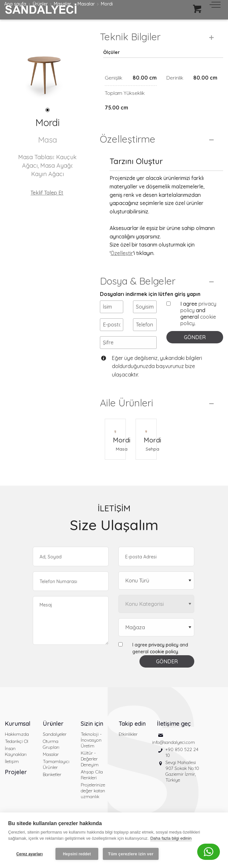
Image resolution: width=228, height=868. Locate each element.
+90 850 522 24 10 (182, 752)
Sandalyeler (55, 734)
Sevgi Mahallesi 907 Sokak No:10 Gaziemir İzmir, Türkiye (182, 771)
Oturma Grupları (51, 744)
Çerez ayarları (30, 854)
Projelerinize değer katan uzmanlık (93, 791)
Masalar (51, 754)
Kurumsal (18, 724)
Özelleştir (122, 253)
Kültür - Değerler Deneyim (90, 759)
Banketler (52, 774)
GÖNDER (195, 337)
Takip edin (132, 724)
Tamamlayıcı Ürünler (56, 764)
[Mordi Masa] (115, 427)
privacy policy (163, 645)
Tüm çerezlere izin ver (131, 854)
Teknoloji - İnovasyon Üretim (91, 740)
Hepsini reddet (77, 854)
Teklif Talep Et (47, 193)
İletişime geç (174, 724)
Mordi (122, 440)
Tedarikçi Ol (17, 741)
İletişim (12, 761)
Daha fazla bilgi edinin (171, 838)
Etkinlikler (128, 734)
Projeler (16, 772)
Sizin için (92, 724)
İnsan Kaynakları (16, 751)
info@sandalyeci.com (174, 742)
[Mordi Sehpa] (146, 427)
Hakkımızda (17, 734)
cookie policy (164, 652)
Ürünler (53, 724)
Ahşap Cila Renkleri (92, 775)
